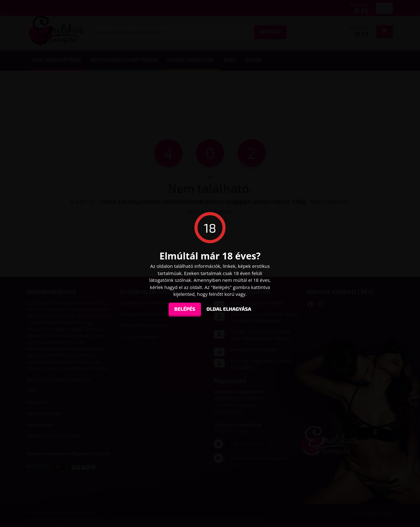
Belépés (185, 308)
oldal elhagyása (229, 308)
